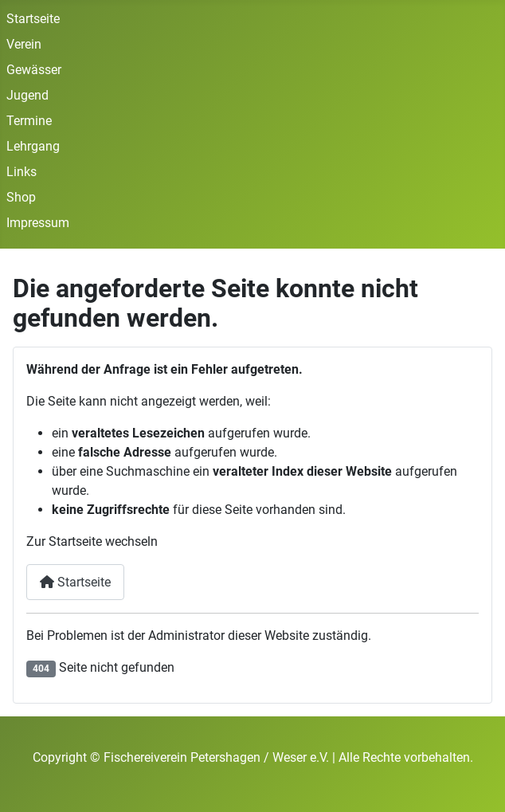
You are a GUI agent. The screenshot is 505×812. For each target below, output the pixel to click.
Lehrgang (33, 146)
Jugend (27, 95)
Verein (24, 44)
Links (22, 172)
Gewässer (34, 70)
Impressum (38, 223)
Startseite (33, 19)
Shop (21, 197)
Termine (29, 121)
